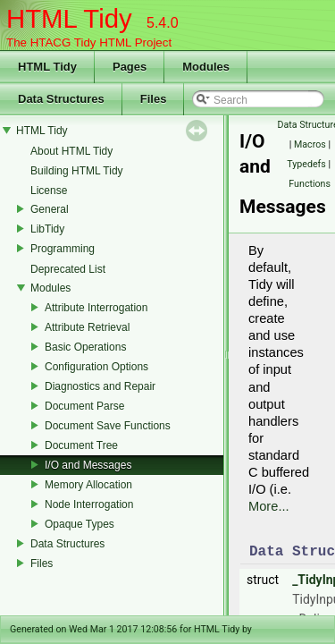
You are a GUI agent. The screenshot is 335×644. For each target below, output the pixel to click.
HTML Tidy (42, 131)
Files (42, 563)
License (49, 191)
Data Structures (67, 544)
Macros (310, 144)
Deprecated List (68, 269)
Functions (310, 184)
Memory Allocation (88, 485)
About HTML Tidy (71, 151)
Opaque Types (80, 524)
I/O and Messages (88, 465)
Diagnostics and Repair (100, 386)
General (50, 209)
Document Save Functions (108, 426)
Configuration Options (96, 367)
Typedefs (306, 164)
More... (269, 506)
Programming (63, 249)
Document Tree (81, 445)
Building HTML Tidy (77, 171)
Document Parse (84, 406)
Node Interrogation (89, 504)
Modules (50, 288)
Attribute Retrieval (87, 327)
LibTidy (47, 229)
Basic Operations (85, 347)
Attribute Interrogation (96, 308)
